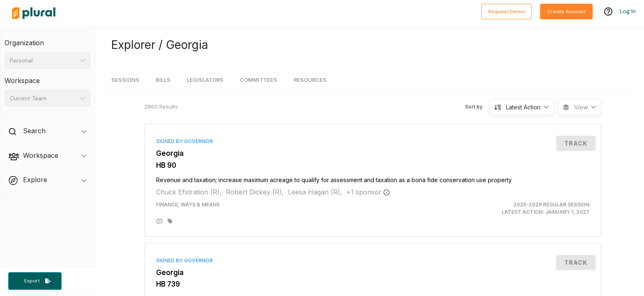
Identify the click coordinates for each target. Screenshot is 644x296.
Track (576, 143)
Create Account (566, 12)
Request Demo (507, 12)
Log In (628, 11)
